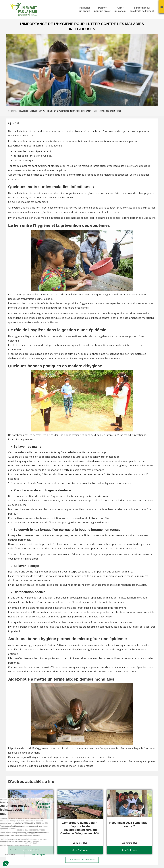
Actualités (36, 111)
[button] (6, 863)
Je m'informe (80, 850)
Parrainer (85, 10)
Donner (102, 10)
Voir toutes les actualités (82, 860)
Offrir (120, 10)
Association (49, 111)
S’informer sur (142, 10)
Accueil (25, 111)
